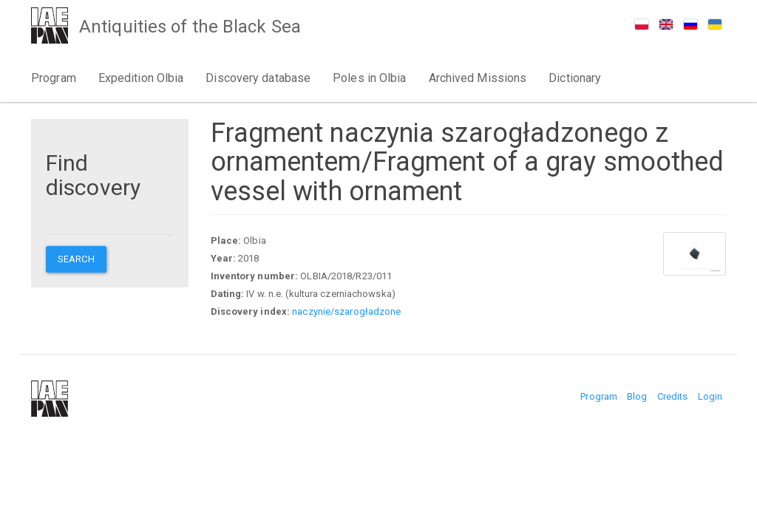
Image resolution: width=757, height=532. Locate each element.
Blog (637, 396)
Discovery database (258, 78)
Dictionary (575, 78)
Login (710, 396)
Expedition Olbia (141, 78)
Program (54, 78)
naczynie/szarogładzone (346, 311)
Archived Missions (478, 78)
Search (76, 259)
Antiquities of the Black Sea (190, 27)
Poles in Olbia (369, 78)
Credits (673, 396)
